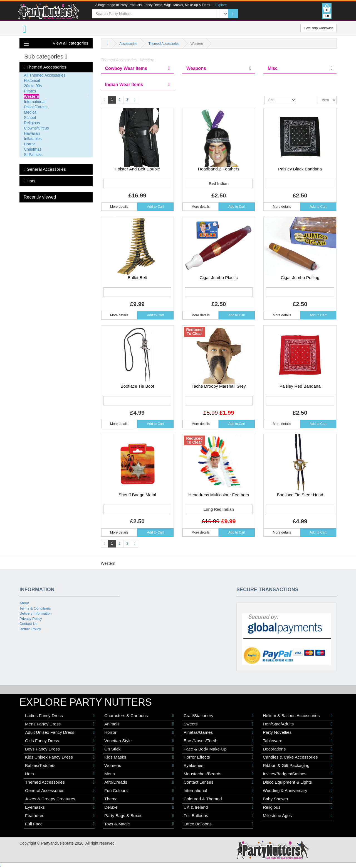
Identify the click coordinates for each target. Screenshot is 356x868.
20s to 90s (33, 86)
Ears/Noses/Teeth (218, 741)
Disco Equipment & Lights (298, 782)
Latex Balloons (218, 824)
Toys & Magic (139, 824)
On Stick (139, 749)
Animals (139, 724)
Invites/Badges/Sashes (298, 774)
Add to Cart (156, 207)
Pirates (30, 91)
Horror (29, 144)
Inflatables (33, 139)
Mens (139, 774)
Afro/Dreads (139, 782)
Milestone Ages (298, 816)
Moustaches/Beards (218, 774)
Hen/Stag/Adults (298, 724)
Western (32, 96)
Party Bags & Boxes (139, 816)
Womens (139, 766)
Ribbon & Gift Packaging (298, 766)
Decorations (298, 749)
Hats (29, 181)
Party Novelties (298, 732)
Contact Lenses (218, 782)
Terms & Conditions (35, 608)
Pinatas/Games (218, 732)
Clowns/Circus (36, 128)
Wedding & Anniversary (298, 791)
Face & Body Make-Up (218, 749)
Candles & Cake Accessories (298, 757)
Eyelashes (218, 766)
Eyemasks (60, 807)
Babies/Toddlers (60, 766)
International (35, 102)
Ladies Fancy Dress (60, 716)
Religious (32, 123)
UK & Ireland (218, 807)
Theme (139, 799)
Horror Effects (218, 757)
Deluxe (139, 807)
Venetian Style (139, 741)
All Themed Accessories (45, 75)
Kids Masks (139, 757)
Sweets (218, 724)
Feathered (60, 816)
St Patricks (33, 155)
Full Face (60, 824)
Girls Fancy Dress (60, 741)
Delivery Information (36, 613)
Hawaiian (32, 133)
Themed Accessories (45, 67)
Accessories (128, 44)
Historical (32, 80)
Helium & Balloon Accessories (298, 716)
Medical (31, 112)
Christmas (33, 149)
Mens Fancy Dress (60, 724)
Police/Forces (36, 107)
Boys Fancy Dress (60, 749)
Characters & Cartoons (139, 716)
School (30, 118)
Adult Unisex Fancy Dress (60, 732)
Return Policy (30, 629)
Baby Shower (298, 799)
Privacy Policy (31, 619)
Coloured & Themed (218, 799)
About (24, 603)
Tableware (298, 741)
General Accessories (45, 169)
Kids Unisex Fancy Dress (60, 757)
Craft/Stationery (218, 716)
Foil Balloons (218, 816)
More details (119, 207)
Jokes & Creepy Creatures (60, 799)
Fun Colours (139, 791)
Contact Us (28, 624)
